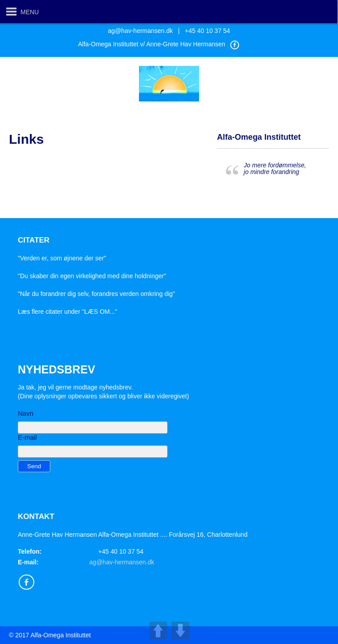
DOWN (180, 631)
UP (158, 631)
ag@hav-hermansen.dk (140, 31)
